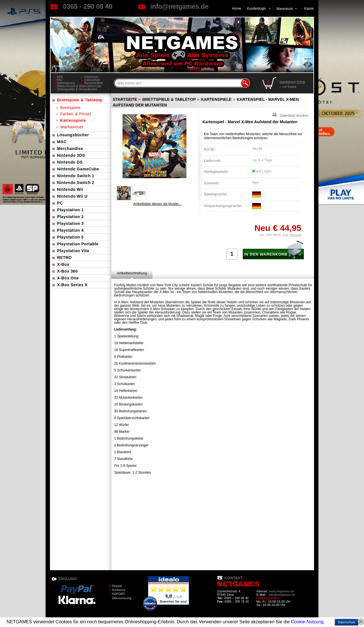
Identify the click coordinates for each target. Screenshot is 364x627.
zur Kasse (289, 87)
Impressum (91, 77)
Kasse (309, 9)
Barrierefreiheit (94, 83)
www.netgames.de (281, 591)
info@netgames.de (179, 7)
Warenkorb (284, 8)
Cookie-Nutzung (307, 622)
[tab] (132, 273)
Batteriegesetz (66, 83)
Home (237, 9)
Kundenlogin (259, 9)
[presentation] (132, 273)
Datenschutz (92, 80)
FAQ (60, 80)
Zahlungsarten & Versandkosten (77, 89)
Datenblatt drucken (290, 115)
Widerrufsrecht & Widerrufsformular (79, 86)
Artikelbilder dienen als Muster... (157, 204)
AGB (60, 77)
